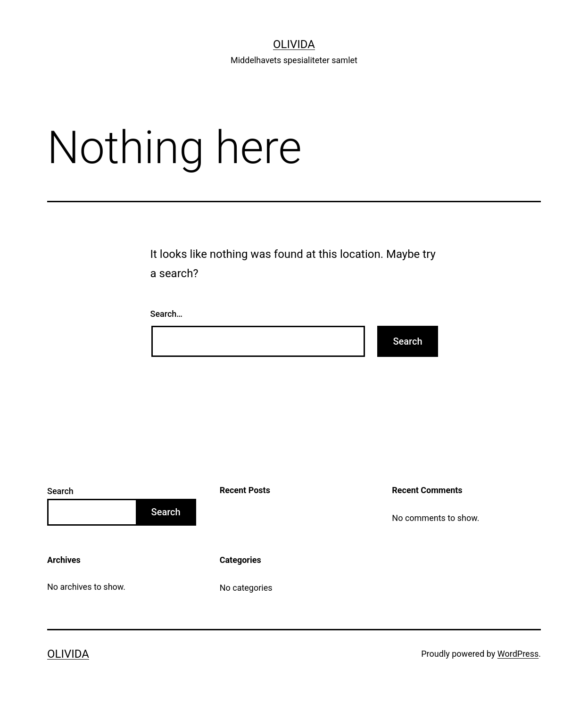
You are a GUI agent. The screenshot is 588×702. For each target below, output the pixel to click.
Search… (167, 314)
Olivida (294, 44)
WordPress (518, 654)
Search (60, 491)
